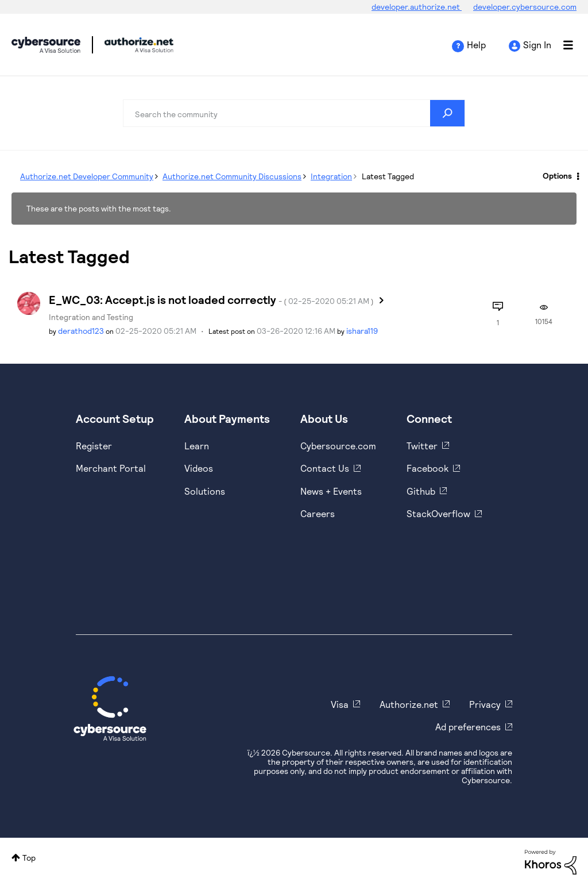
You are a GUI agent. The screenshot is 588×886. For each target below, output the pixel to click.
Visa (340, 704)
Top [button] (29, 858)
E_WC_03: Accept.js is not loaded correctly (211, 299)
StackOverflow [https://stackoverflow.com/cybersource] (438, 513)
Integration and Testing (91, 317)
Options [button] (557, 176)
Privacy (485, 704)
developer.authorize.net (417, 7)
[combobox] (294, 113)
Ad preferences (468, 727)
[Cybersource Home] (110, 708)
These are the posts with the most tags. (99, 208)
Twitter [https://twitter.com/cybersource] (422, 446)
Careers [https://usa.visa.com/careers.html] (318, 513)
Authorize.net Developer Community (87, 176)
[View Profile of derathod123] (81, 331)
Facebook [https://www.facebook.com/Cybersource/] (428, 468)
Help (476, 45)
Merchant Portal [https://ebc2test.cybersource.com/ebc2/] (111, 468)
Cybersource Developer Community (46, 45)
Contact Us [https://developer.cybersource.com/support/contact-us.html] (325, 468)
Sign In (537, 45)
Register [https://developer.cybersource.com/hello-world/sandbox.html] (94, 446)
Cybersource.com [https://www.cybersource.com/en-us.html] (338, 446)
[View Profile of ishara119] (362, 331)
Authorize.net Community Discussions (232, 176)
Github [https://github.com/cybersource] (421, 491)
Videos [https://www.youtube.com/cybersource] (199, 468)
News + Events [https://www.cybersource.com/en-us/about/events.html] (331, 491)
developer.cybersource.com (525, 7)
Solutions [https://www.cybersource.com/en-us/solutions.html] (205, 491)
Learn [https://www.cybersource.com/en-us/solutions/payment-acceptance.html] (197, 446)
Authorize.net (409, 704)
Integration (331, 176)
